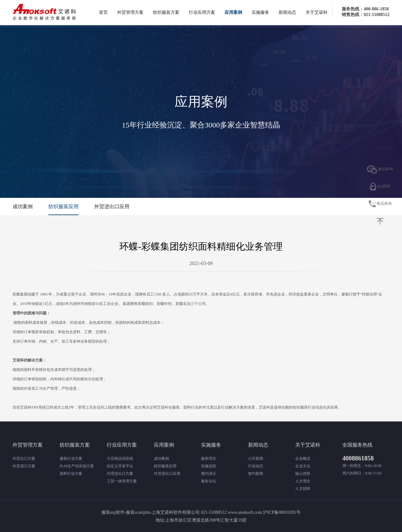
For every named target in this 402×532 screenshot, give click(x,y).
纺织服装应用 (63, 206)
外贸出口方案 (24, 459)
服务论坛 (209, 481)
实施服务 (260, 12)
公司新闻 (256, 459)
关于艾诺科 (317, 12)
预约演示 (209, 474)
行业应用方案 (202, 12)
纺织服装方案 (166, 12)
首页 (103, 12)
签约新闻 (256, 474)
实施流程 (209, 466)
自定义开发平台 (120, 466)
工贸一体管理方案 (122, 481)
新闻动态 (287, 12)
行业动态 (256, 466)
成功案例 (23, 206)
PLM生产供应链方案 (77, 466)
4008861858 (358, 458)
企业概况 (303, 459)
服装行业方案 (71, 459)
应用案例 (233, 12)
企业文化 (303, 466)
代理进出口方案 (120, 474)
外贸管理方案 (130, 12)
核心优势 (303, 474)
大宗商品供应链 (120, 459)
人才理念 (303, 481)
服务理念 (209, 459)
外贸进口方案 (24, 466)
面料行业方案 (71, 474)
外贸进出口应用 (112, 206)
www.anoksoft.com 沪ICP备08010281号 (264, 512)
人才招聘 (303, 489)
